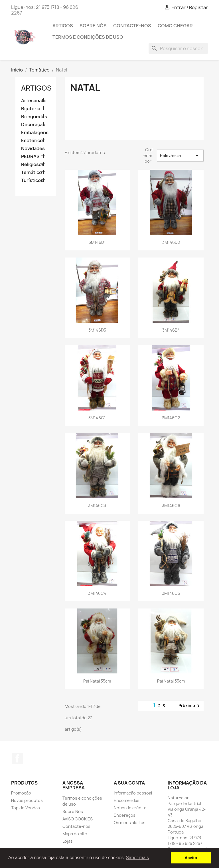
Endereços (125, 815)
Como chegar (175, 26)
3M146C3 (97, 506)
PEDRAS (30, 157)
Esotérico (32, 141)
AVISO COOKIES (78, 819)
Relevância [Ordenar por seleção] (180, 156)
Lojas (68, 841)
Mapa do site (75, 834)
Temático (32, 172)
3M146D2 (171, 242)
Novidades (33, 149)
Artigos (63, 26)
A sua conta (129, 783)
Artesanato (34, 101)
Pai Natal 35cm (97, 681)
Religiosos (33, 165)
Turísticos (32, 180)
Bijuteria (31, 109)
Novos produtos (27, 800)
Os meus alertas (130, 823)
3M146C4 (97, 593)
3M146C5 (171, 593)
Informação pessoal (133, 793)
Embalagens (35, 133)
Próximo (190, 706)
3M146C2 (171, 418)
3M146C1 (97, 418)
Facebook (17, 758)
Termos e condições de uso (88, 37)
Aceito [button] (191, 858)
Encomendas (127, 800)
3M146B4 (171, 330)
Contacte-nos (132, 26)
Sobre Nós (93, 26)
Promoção (21, 793)
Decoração (33, 125)
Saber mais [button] (137, 858)
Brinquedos (34, 117)
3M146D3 (97, 330)
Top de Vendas (26, 808)
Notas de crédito (130, 808)
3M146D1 (97, 242)
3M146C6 (171, 506)
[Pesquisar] (178, 48)
